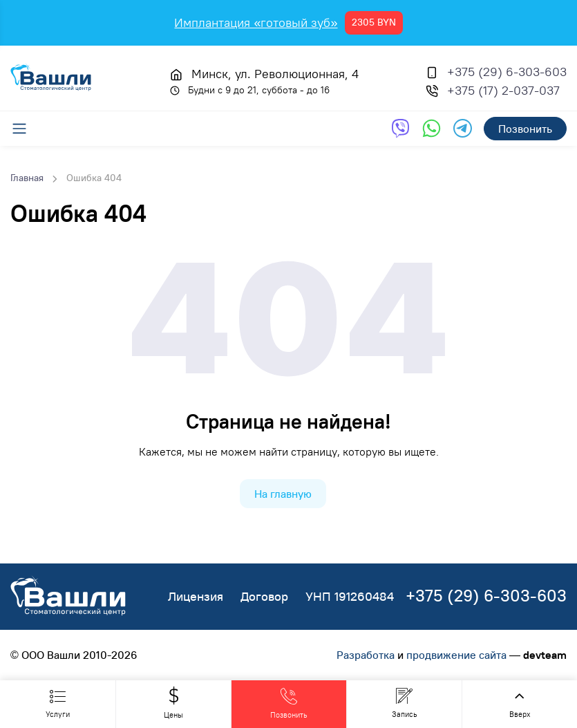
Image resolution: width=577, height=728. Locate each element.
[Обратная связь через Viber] (400, 128)
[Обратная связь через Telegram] (463, 128)
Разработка (366, 655)
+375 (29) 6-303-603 (507, 72)
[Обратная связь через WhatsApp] (432, 128)
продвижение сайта (456, 655)
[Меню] (26, 129)
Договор (264, 596)
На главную (283, 494)
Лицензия (196, 596)
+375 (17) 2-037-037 (503, 90)
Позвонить (525, 129)
